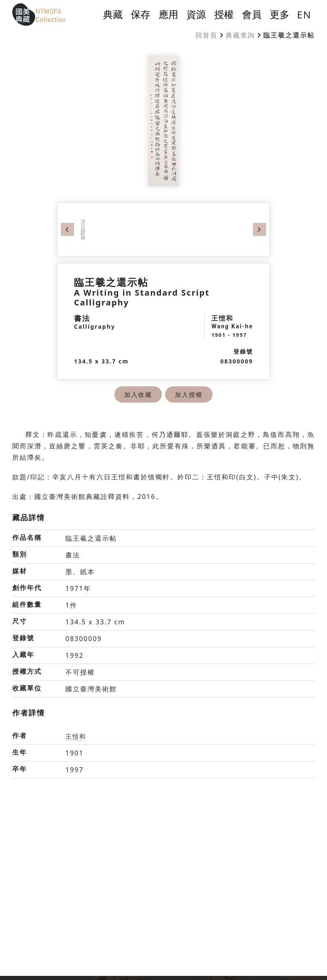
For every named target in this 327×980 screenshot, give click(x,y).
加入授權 (190, 394)
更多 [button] (280, 14)
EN (304, 14)
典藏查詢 (240, 35)
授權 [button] (224, 14)
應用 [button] (168, 14)
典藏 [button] (113, 14)
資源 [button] (196, 14)
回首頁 (206, 35)
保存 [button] (141, 14)
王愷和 (76, 736)
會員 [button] (252, 14)
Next (260, 229)
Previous (67, 229)
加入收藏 (137, 394)
